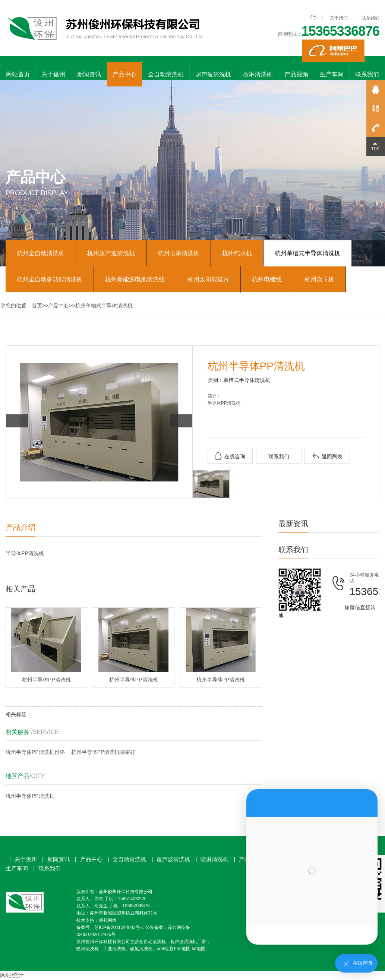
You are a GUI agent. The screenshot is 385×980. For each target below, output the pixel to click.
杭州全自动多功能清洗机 (50, 279)
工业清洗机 (114, 949)
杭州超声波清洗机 (111, 253)
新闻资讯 (89, 74)
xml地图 (165, 949)
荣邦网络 (108, 920)
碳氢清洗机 (141, 949)
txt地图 (198, 949)
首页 (37, 306)
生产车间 (332, 74)
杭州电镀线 (267, 279)
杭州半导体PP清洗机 (30, 796)
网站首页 (18, 74)
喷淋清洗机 (258, 74)
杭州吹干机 (319, 279)
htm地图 (182, 949)
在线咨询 (230, 456)
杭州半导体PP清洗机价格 (35, 752)
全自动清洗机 (166, 74)
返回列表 (327, 456)
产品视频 (296, 74)
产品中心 (124, 74)
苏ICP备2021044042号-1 (119, 927)
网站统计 (12, 975)
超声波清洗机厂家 (188, 942)
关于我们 (339, 18)
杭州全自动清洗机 (41, 253)
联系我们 (370, 18)
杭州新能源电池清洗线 (135, 279)
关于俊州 (53, 74)
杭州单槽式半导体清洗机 (307, 253)
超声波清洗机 (213, 74)
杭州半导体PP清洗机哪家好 (103, 752)
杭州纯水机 (237, 253)
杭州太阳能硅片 (208, 279)
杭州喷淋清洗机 (179, 253)
